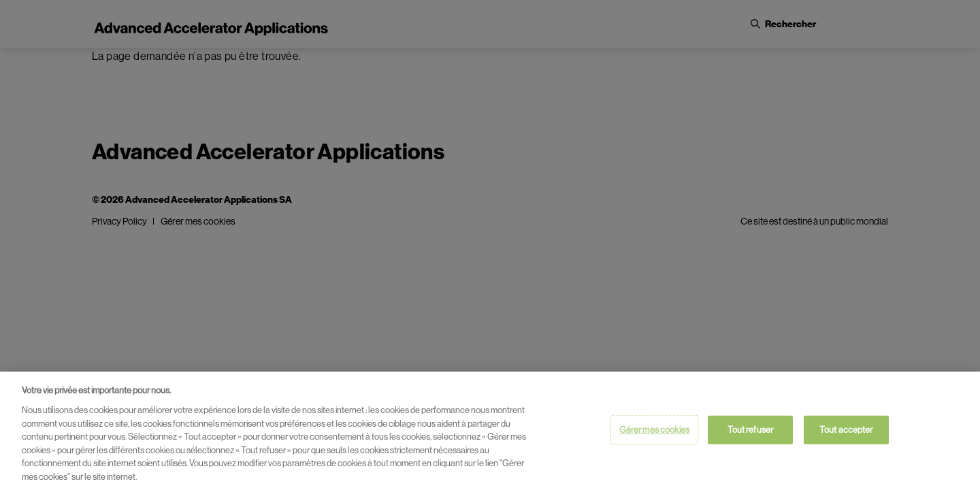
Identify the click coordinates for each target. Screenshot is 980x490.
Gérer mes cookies (654, 432)
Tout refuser (751, 432)
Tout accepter (846, 432)
